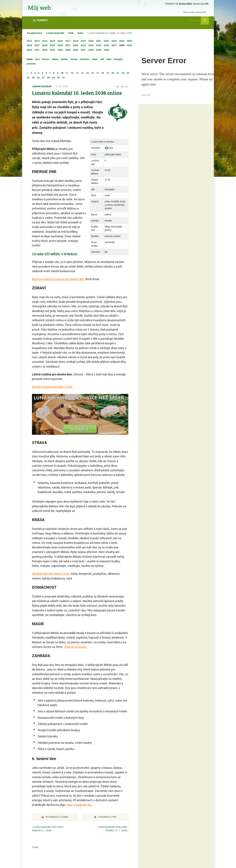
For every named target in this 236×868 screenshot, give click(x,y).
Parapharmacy (35, 33)
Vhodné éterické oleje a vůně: (51, 574)
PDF (125, 87)
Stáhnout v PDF (105, 817)
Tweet (35, 847)
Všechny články (198, 20)
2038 (71, 33)
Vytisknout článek (55, 817)
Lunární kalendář (55, 33)
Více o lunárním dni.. (80, 805)
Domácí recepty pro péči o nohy (52, 387)
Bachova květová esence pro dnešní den (58, 279)
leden (80, 33)
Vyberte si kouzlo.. (76, 647)
